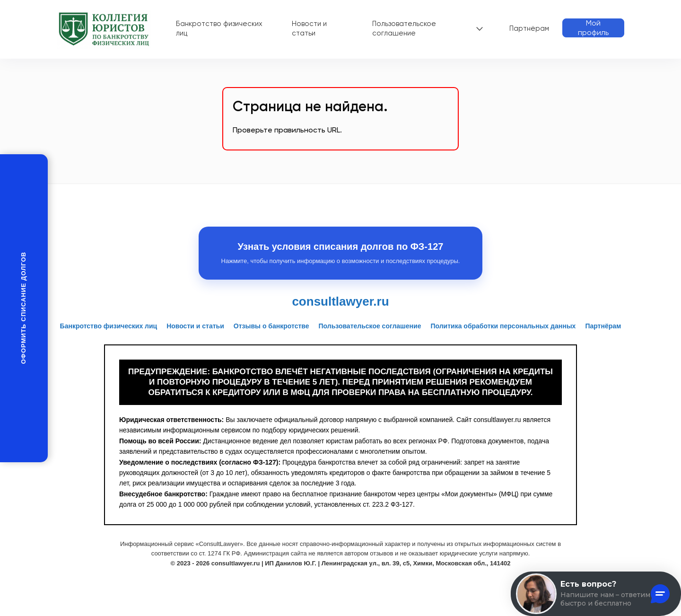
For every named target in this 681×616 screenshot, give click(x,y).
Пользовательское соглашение (404, 28)
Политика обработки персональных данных (503, 326)
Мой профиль (593, 28)
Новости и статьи (309, 28)
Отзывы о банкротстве (271, 326)
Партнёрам (529, 28)
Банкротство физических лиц (219, 28)
